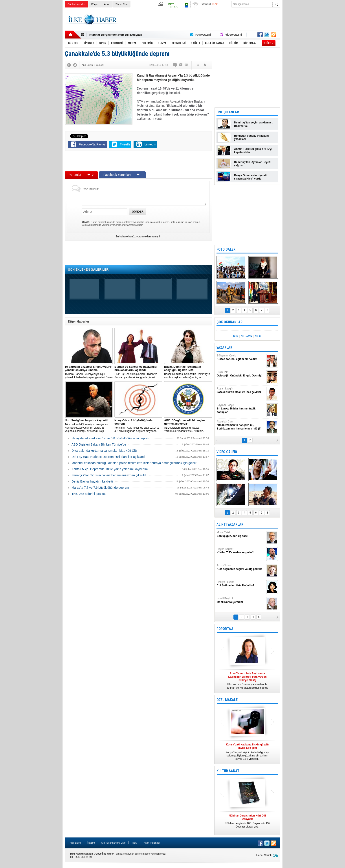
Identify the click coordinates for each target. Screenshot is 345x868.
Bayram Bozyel (241, 409)
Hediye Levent (241, 584)
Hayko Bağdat (241, 551)
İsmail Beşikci (241, 600)
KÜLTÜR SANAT (228, 771)
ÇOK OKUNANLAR (229, 322)
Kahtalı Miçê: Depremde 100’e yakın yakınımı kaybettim (110, 469)
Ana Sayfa (75, 843)
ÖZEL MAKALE (227, 700)
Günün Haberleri (76, 4)
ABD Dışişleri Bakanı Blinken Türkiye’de (99, 444)
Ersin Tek (241, 374)
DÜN (236, 336)
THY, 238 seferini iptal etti (89, 494)
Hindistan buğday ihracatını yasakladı (251, 137)
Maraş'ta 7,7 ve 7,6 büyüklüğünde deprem (100, 488)
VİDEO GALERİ (227, 452)
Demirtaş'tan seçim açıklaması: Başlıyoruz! (254, 124)
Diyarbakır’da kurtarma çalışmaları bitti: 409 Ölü (104, 451)
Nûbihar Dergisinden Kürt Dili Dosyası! (116, 35)
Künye (95, 4)
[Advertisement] (303, 77)
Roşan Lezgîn (241, 390)
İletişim (91, 843)
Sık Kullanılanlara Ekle (113, 843)
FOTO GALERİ (226, 249)
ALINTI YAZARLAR (230, 524)
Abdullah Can (241, 425)
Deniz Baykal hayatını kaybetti (92, 481)
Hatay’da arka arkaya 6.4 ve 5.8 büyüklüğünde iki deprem (111, 438)
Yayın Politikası (151, 843)
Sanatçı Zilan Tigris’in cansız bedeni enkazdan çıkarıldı (109, 475)
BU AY (258, 336)
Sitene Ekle (121, 4)
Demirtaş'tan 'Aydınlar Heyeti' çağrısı (253, 164)
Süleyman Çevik (241, 357)
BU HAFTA (246, 336)
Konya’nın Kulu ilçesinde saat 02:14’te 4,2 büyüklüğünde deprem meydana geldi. (138, 426)
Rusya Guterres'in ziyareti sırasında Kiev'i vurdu (250, 177)
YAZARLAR (224, 348)
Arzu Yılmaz (241, 567)
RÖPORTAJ (225, 629)
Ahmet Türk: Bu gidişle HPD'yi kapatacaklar (253, 151)
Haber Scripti (264, 855)
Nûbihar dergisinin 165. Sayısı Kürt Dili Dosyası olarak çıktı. (247, 821)
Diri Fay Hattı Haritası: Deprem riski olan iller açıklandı (108, 457)
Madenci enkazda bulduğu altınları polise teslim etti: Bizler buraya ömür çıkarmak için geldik (134, 463)
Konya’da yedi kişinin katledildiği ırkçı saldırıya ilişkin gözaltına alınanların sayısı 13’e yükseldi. (247, 752)
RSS (134, 843)
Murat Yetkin (241, 534)
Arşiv (107, 4)
